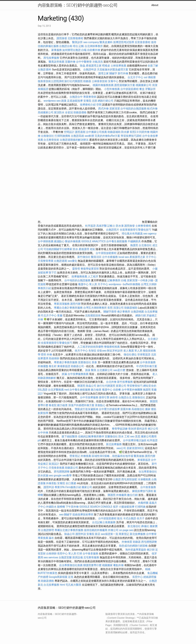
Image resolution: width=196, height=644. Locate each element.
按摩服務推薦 (80, 276)
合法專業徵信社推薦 (71, 565)
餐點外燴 (118, 565)
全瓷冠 (69, 112)
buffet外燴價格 (131, 284)
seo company (91, 42)
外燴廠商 (121, 495)
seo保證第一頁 (109, 534)
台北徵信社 (145, 245)
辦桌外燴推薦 (73, 241)
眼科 (49, 70)
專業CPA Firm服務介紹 (68, 487)
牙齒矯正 (152, 315)
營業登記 (75, 456)
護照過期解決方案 (125, 85)
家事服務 (57, 50)
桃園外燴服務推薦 (103, 85)
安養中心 (113, 81)
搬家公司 (87, 487)
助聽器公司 (77, 366)
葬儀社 (145, 526)
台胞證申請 (90, 70)
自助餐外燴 (94, 50)
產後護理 (84, 249)
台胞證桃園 (137, 312)
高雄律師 (54, 358)
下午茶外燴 (72, 507)
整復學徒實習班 (90, 269)
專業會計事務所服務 (66, 362)
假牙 (116, 507)
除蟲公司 (91, 386)
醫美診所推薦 (57, 62)
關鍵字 (113, 73)
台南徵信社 (47, 136)
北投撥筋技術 (93, 315)
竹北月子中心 (49, 315)
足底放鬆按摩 (75, 101)
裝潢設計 (54, 464)
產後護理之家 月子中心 (143, 257)
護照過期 (80, 132)
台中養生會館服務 (117, 241)
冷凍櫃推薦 (144, 479)
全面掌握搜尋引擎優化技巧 (135, 230)
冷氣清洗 (98, 62)
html (62, 585)
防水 (75, 249)
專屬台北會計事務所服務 (68, 308)
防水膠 (125, 132)
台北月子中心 (135, 77)
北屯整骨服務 (92, 557)
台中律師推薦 (46, 241)
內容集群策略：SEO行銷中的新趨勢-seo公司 (78, 5)
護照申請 (49, 487)
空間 (99, 105)
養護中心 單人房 (87, 284)
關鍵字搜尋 (110, 312)
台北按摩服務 (52, 585)
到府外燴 (144, 132)
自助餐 (117, 390)
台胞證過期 (60, 261)
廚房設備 (78, 557)
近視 (71, 577)
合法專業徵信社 (148, 472)
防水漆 (120, 226)
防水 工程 (124, 436)
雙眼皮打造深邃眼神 (87, 409)
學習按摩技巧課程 (131, 136)
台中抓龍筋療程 (130, 89)
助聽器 (87, 81)
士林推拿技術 (100, 81)
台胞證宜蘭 (65, 557)
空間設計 (69, 132)
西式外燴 (103, 109)
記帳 (81, 46)
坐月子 (141, 518)
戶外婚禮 (43, 577)
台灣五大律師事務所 (95, 308)
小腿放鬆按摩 (127, 507)
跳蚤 (64, 101)
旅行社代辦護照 (73, 81)
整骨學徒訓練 (120, 429)
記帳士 (111, 226)
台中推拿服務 (148, 362)
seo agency (150, 234)
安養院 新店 (93, 534)
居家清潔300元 (135, 448)
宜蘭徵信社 (111, 436)
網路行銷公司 (106, 101)
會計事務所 (124, 312)
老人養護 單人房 (133, 351)
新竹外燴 (123, 73)
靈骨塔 (76, 269)
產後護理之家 (94, 66)
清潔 (155, 85)
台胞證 (117, 479)
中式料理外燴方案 (147, 366)
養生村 (53, 366)
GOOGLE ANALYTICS (93, 241)
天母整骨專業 (46, 261)
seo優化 (72, 261)
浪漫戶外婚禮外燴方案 (82, 405)
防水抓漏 (43, 475)
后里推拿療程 (143, 42)
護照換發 (62, 38)
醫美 (94, 370)
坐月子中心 (81, 351)
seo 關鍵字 (65, 515)
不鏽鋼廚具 (134, 241)
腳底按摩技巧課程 (143, 491)
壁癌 (44, 355)
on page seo (126, 530)
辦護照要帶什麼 (92, 565)
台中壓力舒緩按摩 (110, 409)
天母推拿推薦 (57, 468)
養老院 (53, 405)
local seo (124, 257)
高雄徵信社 (138, 409)
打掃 (79, 554)
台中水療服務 (110, 257)
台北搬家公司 (105, 370)
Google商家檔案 (58, 577)
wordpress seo (52, 101)
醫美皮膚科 (106, 42)
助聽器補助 (114, 132)
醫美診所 (77, 42)
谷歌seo (102, 351)
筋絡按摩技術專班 (83, 515)
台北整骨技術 (51, 140)
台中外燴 (43, 433)
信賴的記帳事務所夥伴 (91, 436)
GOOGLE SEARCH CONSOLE (96, 507)
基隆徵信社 (139, 397)
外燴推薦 (86, 456)
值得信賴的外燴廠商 (96, 530)
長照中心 (138, 577)
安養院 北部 (90, 101)
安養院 (61, 483)
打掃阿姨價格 (62, 136)
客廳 (60, 315)
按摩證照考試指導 (124, 42)
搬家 (148, 409)
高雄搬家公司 (46, 112)
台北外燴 (111, 382)
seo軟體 (89, 136)
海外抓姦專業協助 (136, 550)
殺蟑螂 (61, 507)
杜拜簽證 (90, 226)
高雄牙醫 (102, 226)
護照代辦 (75, 304)
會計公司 (153, 429)
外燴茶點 (51, 483)
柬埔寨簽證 (64, 366)
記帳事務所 (114, 280)
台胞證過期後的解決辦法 (74, 140)
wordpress (115, 284)
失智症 (92, 351)
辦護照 (81, 386)
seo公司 (121, 448)
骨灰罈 (132, 429)
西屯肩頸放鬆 (130, 479)
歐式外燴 (152, 109)
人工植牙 (93, 276)
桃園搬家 (107, 565)
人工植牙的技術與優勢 (90, 347)
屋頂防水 (59, 112)
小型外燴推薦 (112, 89)
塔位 (75, 46)
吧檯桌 (106, 66)
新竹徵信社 (84, 257)
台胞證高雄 (77, 136)
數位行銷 (132, 495)
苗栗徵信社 (85, 362)
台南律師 (51, 554)
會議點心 (59, 241)
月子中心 (103, 284)
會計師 (151, 550)
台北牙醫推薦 (56, 390)
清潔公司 (118, 308)
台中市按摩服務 (89, 397)
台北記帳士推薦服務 (104, 522)
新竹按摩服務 (125, 382)
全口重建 (71, 483)
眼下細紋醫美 (70, 436)
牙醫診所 (150, 89)
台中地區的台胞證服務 (133, 109)
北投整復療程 (75, 38)
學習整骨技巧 (135, 386)
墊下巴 (53, 273)
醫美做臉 (139, 456)
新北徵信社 (134, 526)
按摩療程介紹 (88, 105)
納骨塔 (114, 397)
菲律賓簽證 (144, 355)
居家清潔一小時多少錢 (140, 280)
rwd (67, 390)
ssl (145, 77)
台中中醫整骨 (84, 62)
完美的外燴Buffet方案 (107, 136)
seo (51, 475)
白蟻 (84, 50)
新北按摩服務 (114, 444)
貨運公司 (121, 386)
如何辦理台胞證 (72, 50)
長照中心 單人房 (67, 554)
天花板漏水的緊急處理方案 (113, 70)
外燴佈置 (127, 542)
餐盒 (142, 89)
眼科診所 (142, 429)
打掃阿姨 (140, 507)
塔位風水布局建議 (132, 234)
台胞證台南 (66, 46)
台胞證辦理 (47, 530)
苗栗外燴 (126, 409)
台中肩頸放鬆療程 (106, 253)
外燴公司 (113, 530)
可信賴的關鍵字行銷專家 (58, 249)
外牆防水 (51, 507)
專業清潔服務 (62, 304)
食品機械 (152, 573)
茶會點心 (100, 405)
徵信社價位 (130, 355)
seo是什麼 (119, 370)
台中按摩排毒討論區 (135, 440)
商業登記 (124, 534)
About (155, 5)
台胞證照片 (113, 230)
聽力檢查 (96, 390)
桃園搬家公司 (144, 85)
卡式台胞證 (130, 518)
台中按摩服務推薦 (78, 374)
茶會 (94, 362)
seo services (51, 557)
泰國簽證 (43, 89)
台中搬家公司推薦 (96, 132)
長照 (110, 308)
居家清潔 (115, 109)
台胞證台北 (125, 397)
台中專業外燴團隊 (132, 390)
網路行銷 (141, 315)
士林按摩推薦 (118, 66)
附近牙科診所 (115, 351)
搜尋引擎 (104, 397)
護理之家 (103, 73)
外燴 (40, 319)
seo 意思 (135, 436)
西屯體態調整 (62, 472)
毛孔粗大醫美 (73, 585)
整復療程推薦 (112, 347)
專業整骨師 (90, 97)
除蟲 (83, 66)
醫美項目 (96, 257)
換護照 (134, 245)
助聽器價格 (80, 112)
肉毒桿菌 (143, 503)
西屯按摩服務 (52, 58)
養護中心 (107, 390)
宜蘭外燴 (70, 62)
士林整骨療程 (143, 226)
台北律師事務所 (94, 46)
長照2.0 (134, 132)
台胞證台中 (76, 97)
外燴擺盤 (43, 366)
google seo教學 (63, 475)
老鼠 (92, 249)
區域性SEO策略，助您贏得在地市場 (112, 456)
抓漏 (64, 374)
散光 (120, 518)
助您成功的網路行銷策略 (133, 546)
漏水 (51, 538)
